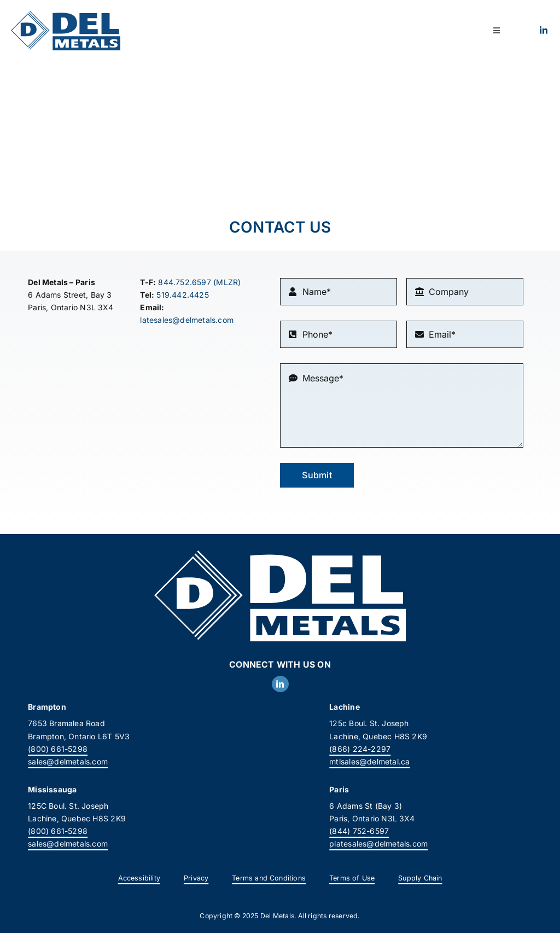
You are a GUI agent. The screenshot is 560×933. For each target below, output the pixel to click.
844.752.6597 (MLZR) (199, 282)
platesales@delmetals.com (378, 844)
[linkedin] (544, 30)
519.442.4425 (183, 295)
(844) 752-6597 (359, 831)
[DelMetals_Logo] (66, 15)
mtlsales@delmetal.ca (369, 761)
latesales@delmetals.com (187, 320)
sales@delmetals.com (68, 761)
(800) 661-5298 (58, 749)
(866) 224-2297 (360, 749)
